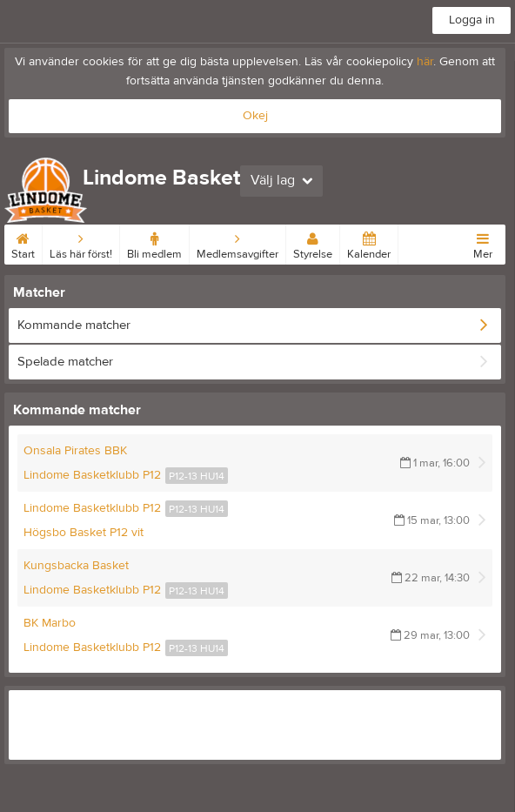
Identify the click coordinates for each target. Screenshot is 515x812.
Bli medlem (154, 243)
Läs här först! (81, 243)
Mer (483, 243)
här (425, 62)
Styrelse (313, 243)
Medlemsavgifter (237, 243)
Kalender (369, 243)
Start (23, 243)
